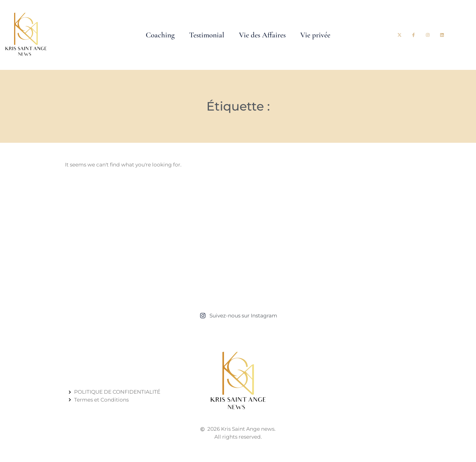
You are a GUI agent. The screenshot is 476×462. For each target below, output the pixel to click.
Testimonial (207, 35)
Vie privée (315, 35)
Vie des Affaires (262, 35)
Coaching (160, 35)
